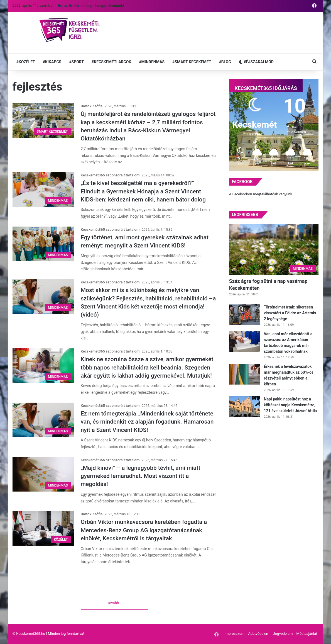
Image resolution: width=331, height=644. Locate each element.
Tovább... (115, 603)
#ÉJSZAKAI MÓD (256, 62)
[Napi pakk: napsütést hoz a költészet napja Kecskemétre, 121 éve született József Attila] (244, 407)
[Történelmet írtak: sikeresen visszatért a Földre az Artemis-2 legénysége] (244, 315)
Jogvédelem (283, 634)
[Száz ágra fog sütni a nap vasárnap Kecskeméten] (274, 249)
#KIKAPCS (52, 62)
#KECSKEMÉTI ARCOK (111, 62)
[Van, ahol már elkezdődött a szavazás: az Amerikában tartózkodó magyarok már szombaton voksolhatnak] (244, 342)
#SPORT (76, 62)
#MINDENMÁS (152, 62)
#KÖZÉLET (26, 62)
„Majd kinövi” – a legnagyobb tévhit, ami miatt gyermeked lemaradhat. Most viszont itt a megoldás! (141, 476)
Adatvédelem (259, 634)
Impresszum (234, 634)
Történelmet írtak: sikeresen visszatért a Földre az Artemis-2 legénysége (291, 313)
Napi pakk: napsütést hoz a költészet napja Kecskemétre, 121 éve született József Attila (290, 405)
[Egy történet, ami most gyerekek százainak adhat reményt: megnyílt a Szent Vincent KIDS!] (43, 244)
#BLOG (225, 62)
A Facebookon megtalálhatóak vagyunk (261, 194)
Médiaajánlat (307, 634)
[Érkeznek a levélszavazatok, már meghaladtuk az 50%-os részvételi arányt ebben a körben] (244, 374)
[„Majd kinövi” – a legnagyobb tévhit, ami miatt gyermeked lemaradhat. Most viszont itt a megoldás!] (43, 474)
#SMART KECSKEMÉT (192, 62)
